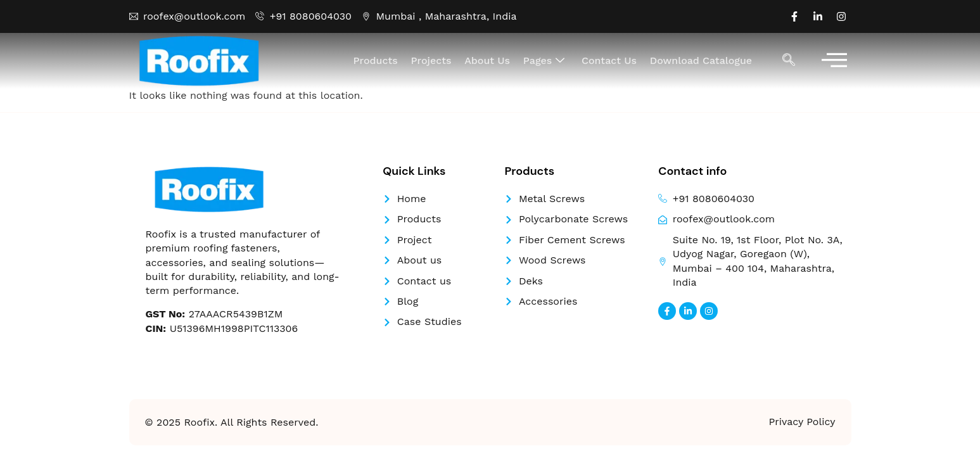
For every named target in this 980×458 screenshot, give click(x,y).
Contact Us (610, 60)
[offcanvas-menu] (834, 61)
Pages (545, 61)
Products (378, 60)
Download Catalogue (701, 60)
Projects (433, 60)
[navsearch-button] (789, 61)
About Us (489, 60)
